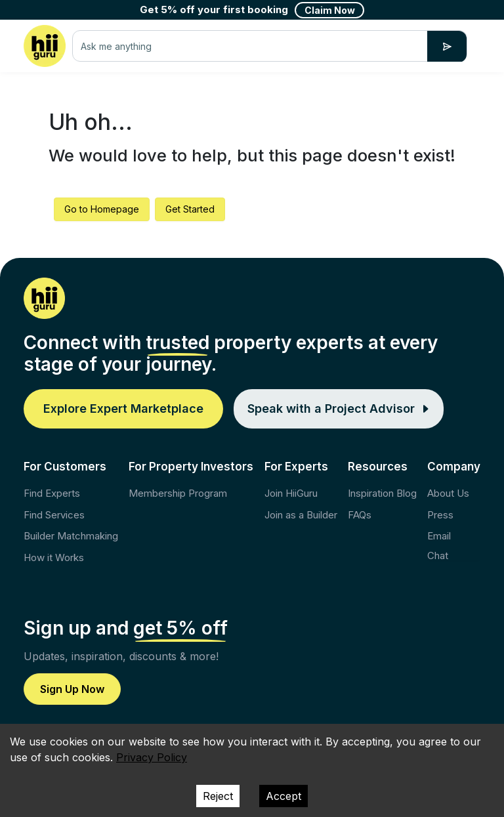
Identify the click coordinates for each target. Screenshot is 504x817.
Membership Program (178, 493)
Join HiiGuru (291, 493)
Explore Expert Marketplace (123, 408)
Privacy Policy (152, 757)
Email (439, 536)
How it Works (54, 557)
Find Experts (52, 493)
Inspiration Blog (382, 493)
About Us (448, 493)
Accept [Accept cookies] (283, 796)
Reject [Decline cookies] (218, 796)
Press (440, 515)
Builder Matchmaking (71, 536)
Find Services (54, 515)
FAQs (360, 515)
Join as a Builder (301, 515)
